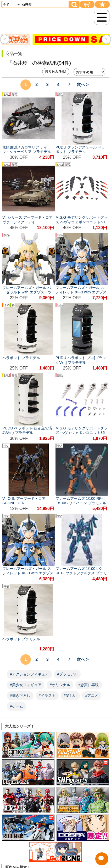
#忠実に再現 (89, 685)
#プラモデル (67, 674)
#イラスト (47, 695)
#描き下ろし (20, 695)
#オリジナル (60, 685)
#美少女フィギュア (26, 685)
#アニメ (92, 695)
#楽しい (70, 695)
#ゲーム (16, 706)
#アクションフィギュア (29, 674)
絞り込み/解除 (56, 72)
